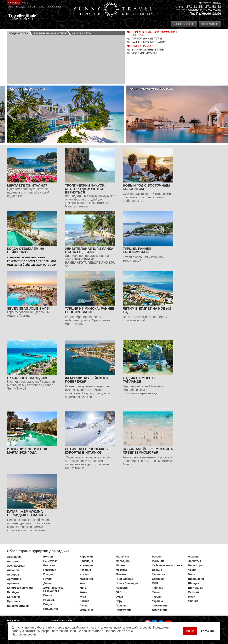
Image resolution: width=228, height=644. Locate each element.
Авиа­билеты (82, 33)
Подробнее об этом (119, 631)
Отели (42, 7)
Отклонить (208, 631)
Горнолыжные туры (147, 39)
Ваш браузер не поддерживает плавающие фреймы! (66, 59)
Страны (32, 7)
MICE (25, 3)
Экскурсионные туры (148, 50)
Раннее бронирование (148, 42)
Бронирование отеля (50, 33)
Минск (217, 3)
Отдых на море (143, 46)
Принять (190, 631)
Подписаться (210, 24)
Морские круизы (144, 53)
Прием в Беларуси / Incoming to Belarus (155, 33)
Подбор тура (18, 33)
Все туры (21, 7)
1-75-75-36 (213, 10)
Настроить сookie (24, 634)
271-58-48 (213, 7)
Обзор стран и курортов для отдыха (38, 551)
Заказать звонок (184, 24)
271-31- (192, 7)
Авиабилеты (54, 7)
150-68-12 (194, 10)
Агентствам (14, 3)
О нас (11, 7)
